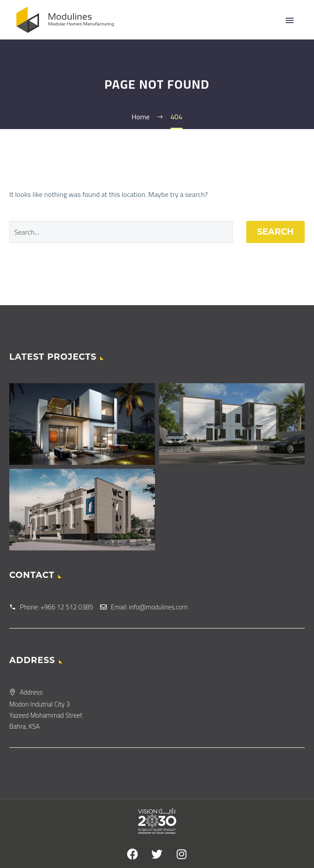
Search (276, 232)
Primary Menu (290, 20)
